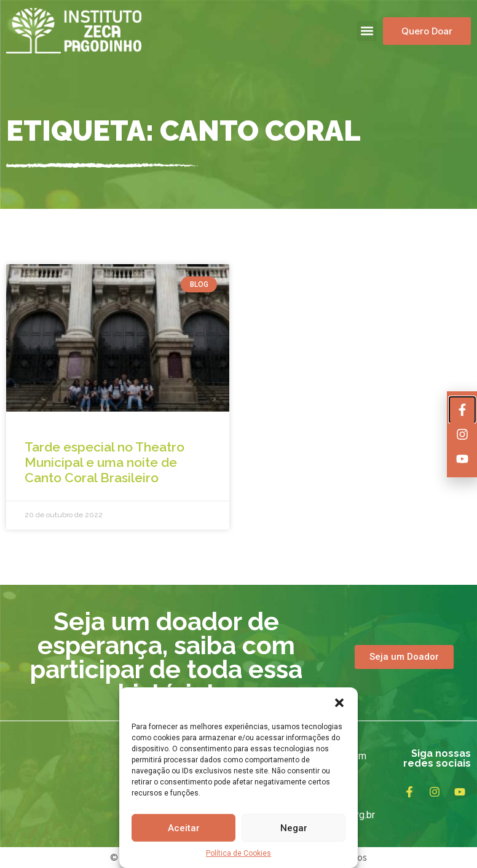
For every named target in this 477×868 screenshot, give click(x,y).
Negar (294, 828)
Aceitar (184, 828)
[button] (339, 703)
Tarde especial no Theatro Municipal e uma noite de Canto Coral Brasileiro (104, 462)
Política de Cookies (238, 853)
